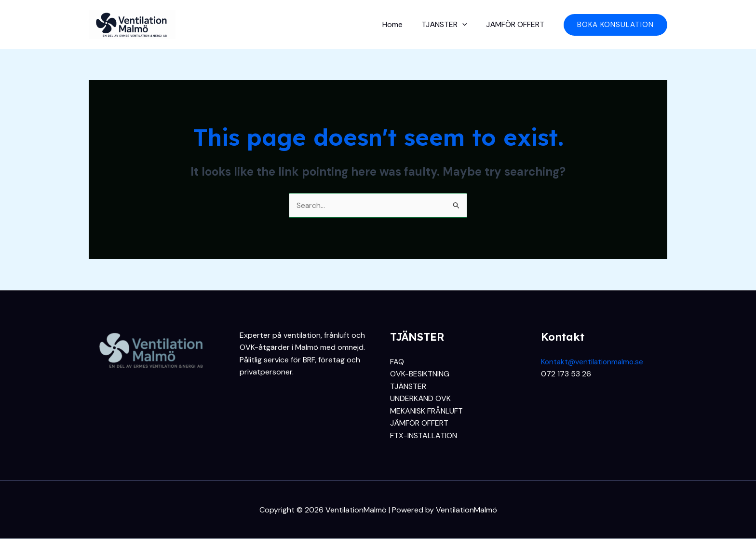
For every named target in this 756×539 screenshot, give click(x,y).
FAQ (397, 362)
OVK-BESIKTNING (420, 374)
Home (401, 24)
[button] (615, 25)
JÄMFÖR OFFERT (517, 24)
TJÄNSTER (450, 24)
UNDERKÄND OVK (420, 399)
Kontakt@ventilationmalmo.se (594, 362)
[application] (468, 24)
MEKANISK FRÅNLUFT (426, 411)
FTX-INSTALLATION (424, 436)
